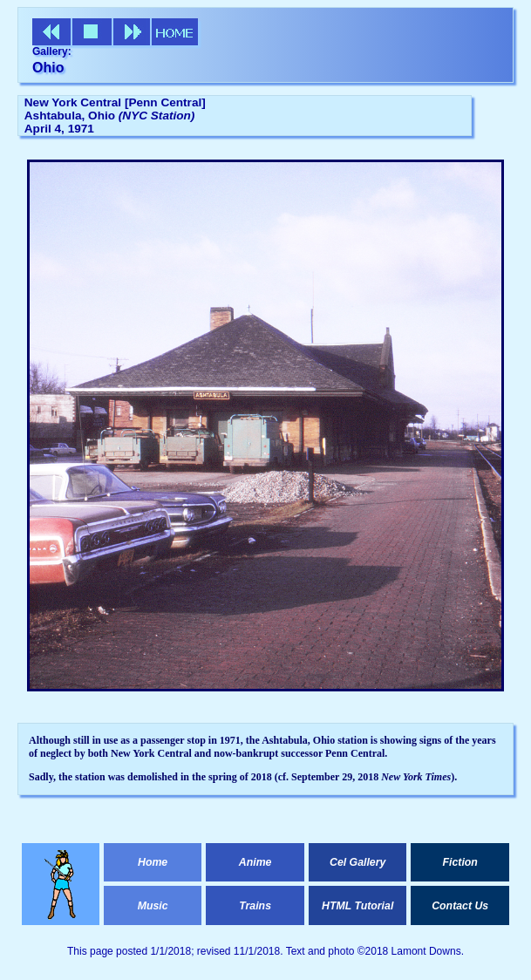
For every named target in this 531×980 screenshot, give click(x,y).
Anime (255, 862)
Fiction (460, 862)
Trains (255, 906)
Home (153, 862)
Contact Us (460, 906)
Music (153, 906)
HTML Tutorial (357, 906)
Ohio (48, 68)
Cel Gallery (357, 862)
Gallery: (52, 51)
